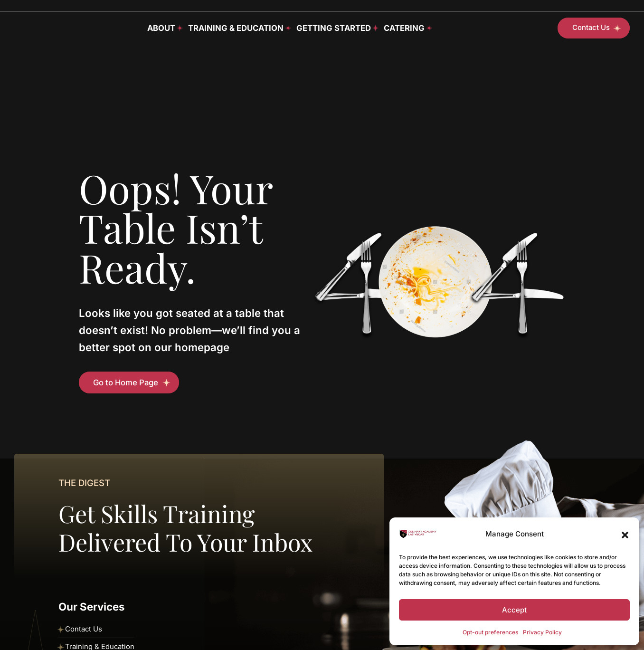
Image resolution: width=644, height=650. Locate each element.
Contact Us (84, 629)
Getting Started (334, 28)
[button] (625, 534)
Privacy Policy (542, 632)
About (161, 28)
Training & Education (236, 28)
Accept (514, 610)
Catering (404, 28)
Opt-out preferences (490, 632)
